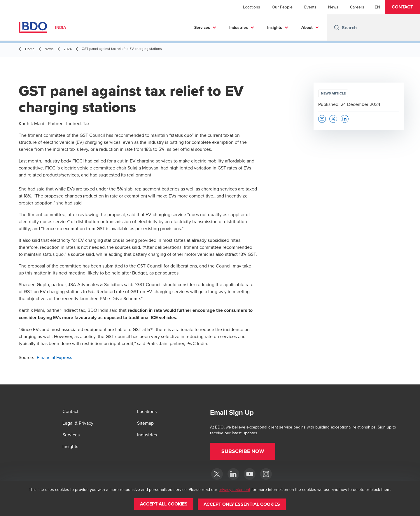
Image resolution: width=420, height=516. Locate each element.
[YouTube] (250, 474)
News (333, 7)
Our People (282, 7)
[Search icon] (337, 27)
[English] (377, 7)
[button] (402, 7)
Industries (239, 27)
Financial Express (54, 357)
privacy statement (234, 490)
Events (310, 7)
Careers (357, 7)
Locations (252, 7)
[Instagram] (266, 474)
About (307, 27)
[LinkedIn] (233, 474)
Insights (275, 27)
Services (202, 27)
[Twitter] (217, 474)
